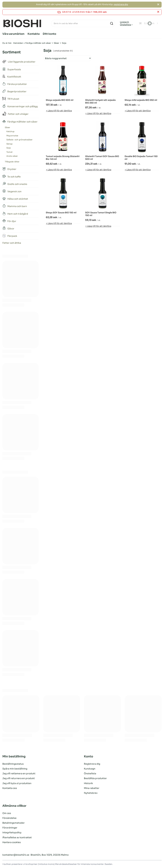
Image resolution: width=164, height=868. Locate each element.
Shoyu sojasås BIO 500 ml (60, 100)
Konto (88, 756)
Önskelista (125, 25)
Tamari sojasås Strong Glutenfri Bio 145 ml (63, 158)
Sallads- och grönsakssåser (19, 140)
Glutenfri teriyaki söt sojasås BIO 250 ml (100, 102)
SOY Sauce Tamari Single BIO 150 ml (101, 214)
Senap (9, 144)
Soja (9, 148)
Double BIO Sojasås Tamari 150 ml (141, 158)
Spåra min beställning (15, 769)
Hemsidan (18, 43)
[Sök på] (112, 23)
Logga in (124, 22)
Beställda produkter (95, 778)
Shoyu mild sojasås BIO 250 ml (141, 100)
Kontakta (34, 34)
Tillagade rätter (12, 162)
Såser (56, 43)
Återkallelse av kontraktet (17, 837)
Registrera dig (92, 764)
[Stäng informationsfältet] (158, 12)
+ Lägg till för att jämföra (59, 111)
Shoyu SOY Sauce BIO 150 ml (61, 213)
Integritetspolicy (12, 832)
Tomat (9, 152)
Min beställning (14, 756)
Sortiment (12, 52)
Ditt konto (49, 34)
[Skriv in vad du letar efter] (83, 23)
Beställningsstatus (13, 764)
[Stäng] (158, 5)
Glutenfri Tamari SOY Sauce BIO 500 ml (102, 158)
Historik (88, 783)
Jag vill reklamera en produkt (19, 773)
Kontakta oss (10, 788)
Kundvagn (90, 769)
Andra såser (12, 156)
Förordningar (10, 828)
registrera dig (121, 4)
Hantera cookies (12, 842)
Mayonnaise (12, 136)
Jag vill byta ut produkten (17, 783)
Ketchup (10, 131)
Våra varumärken (13, 34)
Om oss (7, 813)
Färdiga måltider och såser (38, 43)
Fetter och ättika (12, 243)
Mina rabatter (92, 788)
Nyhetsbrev (91, 793)
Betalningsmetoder (14, 823)
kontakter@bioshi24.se (16, 855)
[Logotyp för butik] (22, 23)
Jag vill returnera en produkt (19, 778)
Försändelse (9, 818)
